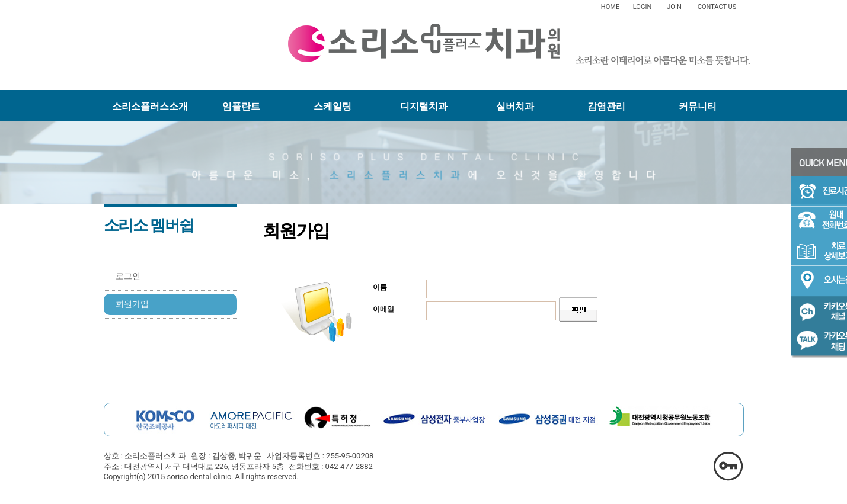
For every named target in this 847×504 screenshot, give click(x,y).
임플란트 (241, 106)
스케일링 (333, 106)
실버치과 (515, 106)
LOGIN (642, 7)
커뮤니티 (698, 106)
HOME (610, 7)
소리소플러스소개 (150, 106)
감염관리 (606, 106)
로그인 (128, 276)
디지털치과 (424, 106)
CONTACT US (717, 7)
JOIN (674, 7)
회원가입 (132, 304)
